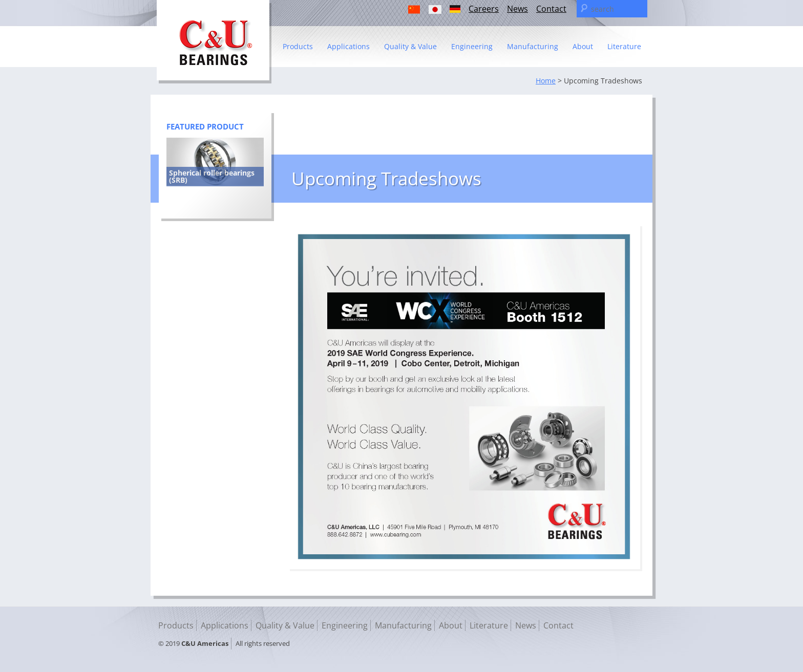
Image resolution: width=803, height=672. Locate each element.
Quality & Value (410, 46)
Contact (551, 9)
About (583, 46)
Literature (624, 46)
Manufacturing (533, 46)
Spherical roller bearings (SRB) (212, 176)
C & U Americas (214, 42)
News (517, 9)
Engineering (472, 46)
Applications (348, 46)
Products (298, 46)
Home (546, 81)
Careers (484, 9)
